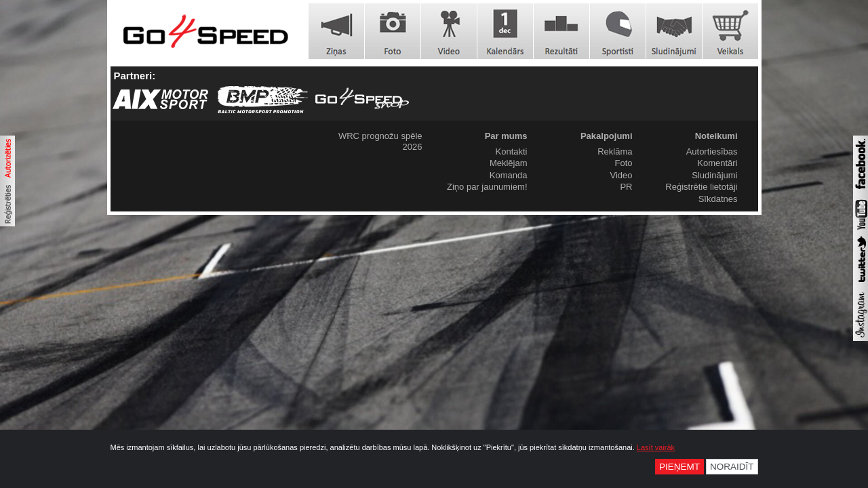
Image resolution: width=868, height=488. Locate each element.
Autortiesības (712, 151)
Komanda (509, 175)
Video (621, 175)
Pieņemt (679, 467)
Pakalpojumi (607, 136)
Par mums (506, 136)
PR (626, 187)
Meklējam (509, 163)
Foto (623, 163)
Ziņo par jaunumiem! (487, 187)
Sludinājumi (714, 175)
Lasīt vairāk (656, 447)
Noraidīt (732, 467)
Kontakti (512, 151)
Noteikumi (716, 136)
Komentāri (717, 163)
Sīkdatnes (718, 199)
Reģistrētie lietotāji (701, 187)
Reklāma (615, 151)
